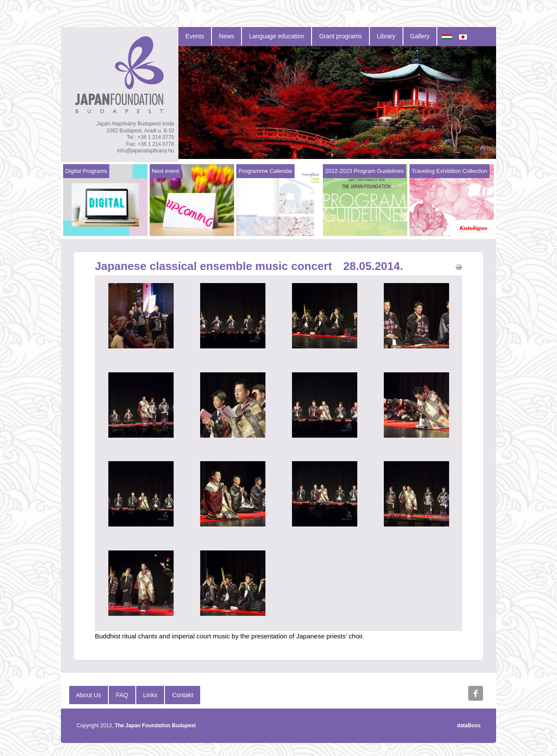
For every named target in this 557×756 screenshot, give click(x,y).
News (226, 36)
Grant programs (340, 36)
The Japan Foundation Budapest (155, 726)
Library (386, 36)
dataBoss (469, 726)
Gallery (420, 36)
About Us (89, 695)
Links (150, 695)
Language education (277, 36)
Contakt (183, 695)
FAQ (122, 695)
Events (195, 36)
